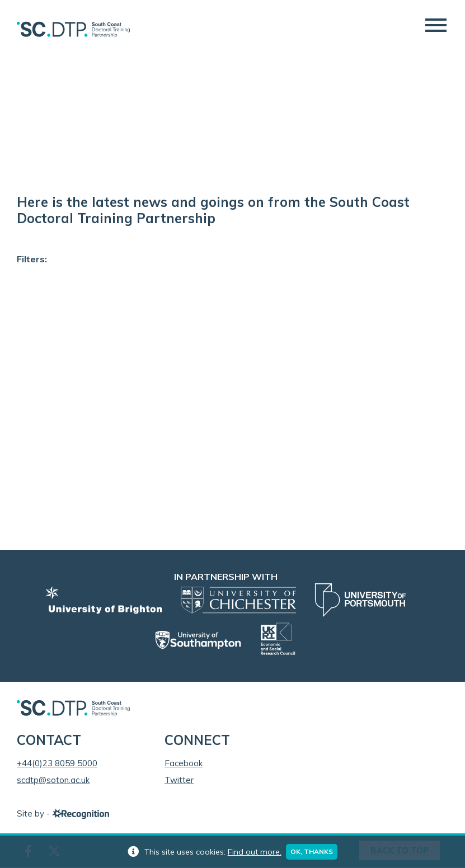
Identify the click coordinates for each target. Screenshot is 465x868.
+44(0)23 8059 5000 (57, 764)
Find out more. (254, 852)
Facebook (184, 764)
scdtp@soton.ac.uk (53, 780)
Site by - (63, 814)
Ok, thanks (312, 852)
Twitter (179, 780)
